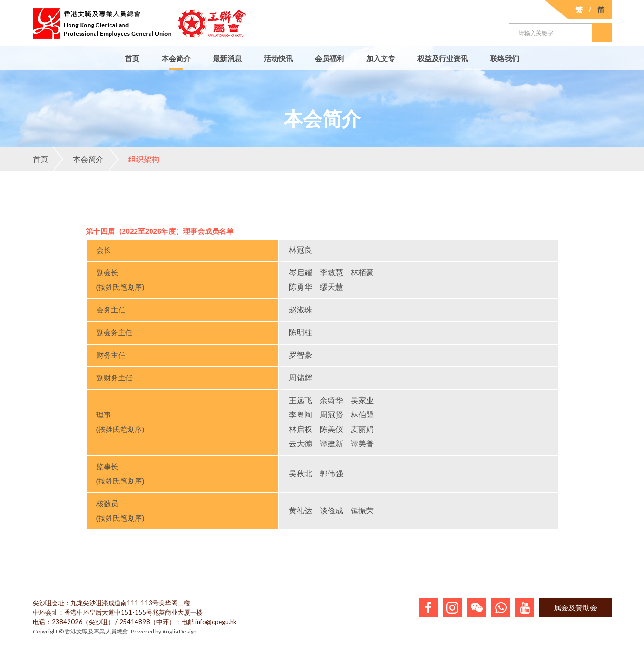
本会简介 (176, 58)
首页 (132, 58)
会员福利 (329, 58)
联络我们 (505, 58)
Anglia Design (179, 631)
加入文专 (381, 58)
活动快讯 (278, 58)
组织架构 (134, 159)
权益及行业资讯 (443, 58)
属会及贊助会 (575, 607)
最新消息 (227, 58)
